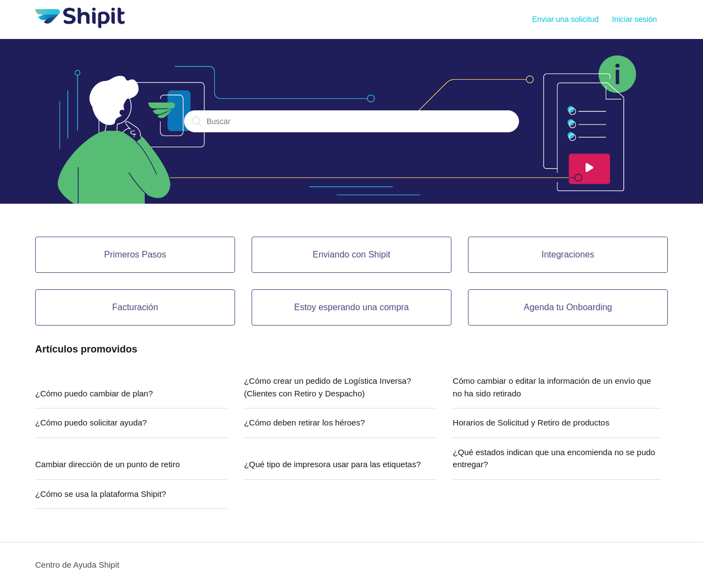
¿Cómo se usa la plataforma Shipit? (101, 494)
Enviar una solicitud (565, 19)
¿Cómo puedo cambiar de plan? (94, 393)
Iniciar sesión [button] (634, 19)
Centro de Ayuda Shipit (77, 565)
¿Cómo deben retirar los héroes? (304, 422)
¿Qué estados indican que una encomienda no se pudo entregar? (554, 458)
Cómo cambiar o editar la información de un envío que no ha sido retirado (552, 387)
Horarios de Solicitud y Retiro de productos (531, 422)
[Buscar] (351, 121)
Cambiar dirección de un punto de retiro (107, 464)
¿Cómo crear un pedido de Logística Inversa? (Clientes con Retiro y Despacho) (327, 387)
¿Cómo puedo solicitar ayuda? (91, 422)
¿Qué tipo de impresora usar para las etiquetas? (332, 464)
